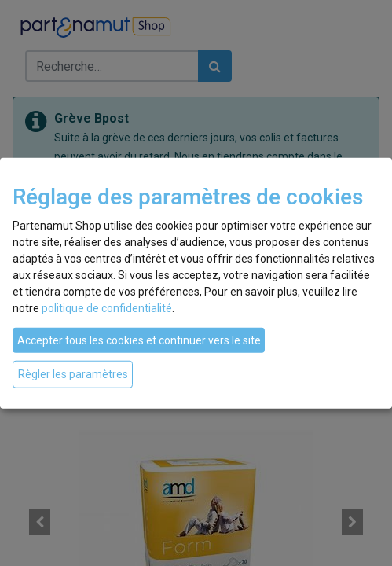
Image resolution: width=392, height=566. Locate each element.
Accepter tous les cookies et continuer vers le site (139, 340)
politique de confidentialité (107, 308)
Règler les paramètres (73, 374)
